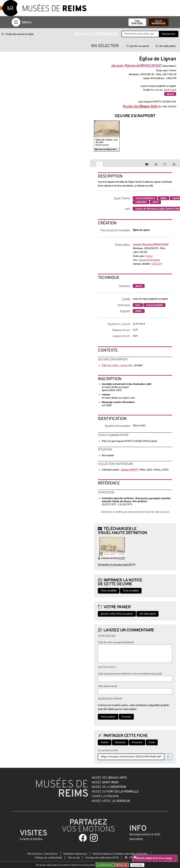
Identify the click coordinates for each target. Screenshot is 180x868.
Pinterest (137, 743)
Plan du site (74, 858)
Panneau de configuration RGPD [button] (102, 858)
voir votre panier (166, 46)
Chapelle (105, 796)
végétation (141, 202)
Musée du (115, 792)
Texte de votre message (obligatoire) (116, 643)
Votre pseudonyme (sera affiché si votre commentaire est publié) (130, 674)
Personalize (137, 865)
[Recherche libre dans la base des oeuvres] (140, 34)
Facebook (120, 743)
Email (152, 743)
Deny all (123, 865)
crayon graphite (154, 305)
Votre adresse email (108, 686)
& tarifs (145, 835)
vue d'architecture (145, 198)
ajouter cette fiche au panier (117, 614)
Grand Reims (51, 854)
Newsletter (136, 839)
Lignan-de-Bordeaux (149, 260)
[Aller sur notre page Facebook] (83, 838)
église (163, 198)
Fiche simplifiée (109, 591)
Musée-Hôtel (111, 801)
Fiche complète (131, 591)
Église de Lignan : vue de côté (106, 141)
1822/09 (157, 264)
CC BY (122, 558)
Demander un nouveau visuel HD (115, 565)
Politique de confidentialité (48, 858)
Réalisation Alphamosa (75, 854)
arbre (155, 202)
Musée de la (109, 787)
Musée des (140, 106)
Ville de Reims (34, 854)
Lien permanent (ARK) (108, 751)
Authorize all (105, 865)
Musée (159, 22)
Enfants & (31, 839)
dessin (170, 94)
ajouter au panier (138, 46)
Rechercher (169, 34)
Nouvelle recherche (97, 34)
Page (137, 22)
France (149, 256)
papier (139, 311)
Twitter (105, 743)
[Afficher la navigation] (16, 22)
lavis (138, 305)
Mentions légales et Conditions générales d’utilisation (120, 854)
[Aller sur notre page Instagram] (94, 838)
